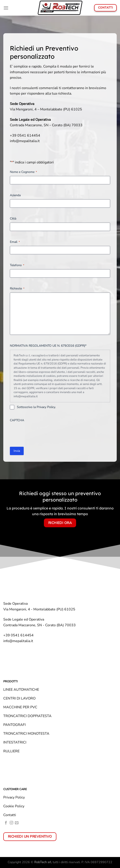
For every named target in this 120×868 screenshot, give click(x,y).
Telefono (17, 265)
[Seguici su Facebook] (6, 823)
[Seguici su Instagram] (11, 823)
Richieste (17, 288)
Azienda (15, 195)
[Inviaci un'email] (17, 823)
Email (15, 242)
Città (13, 219)
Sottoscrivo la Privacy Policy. (36, 407)
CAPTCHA (17, 420)
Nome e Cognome (23, 172)
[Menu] (6, 8)
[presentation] (43, 433)
